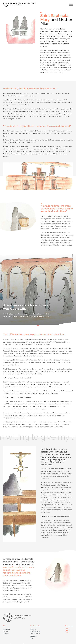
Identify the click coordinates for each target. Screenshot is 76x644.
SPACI (32, 638)
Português (6, 629)
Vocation (33, 629)
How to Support (35, 632)
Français (6, 634)
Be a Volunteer (35, 634)
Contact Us (34, 636)
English (5, 632)
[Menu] (71, 5)
